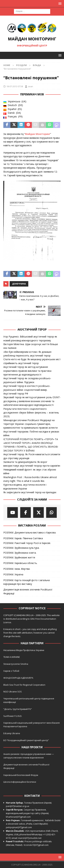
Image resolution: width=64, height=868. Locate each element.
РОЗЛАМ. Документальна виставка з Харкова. (30, 532)
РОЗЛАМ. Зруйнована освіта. (20, 553)
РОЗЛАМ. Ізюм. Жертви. (17, 569)
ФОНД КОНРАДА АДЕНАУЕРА (19, 678)
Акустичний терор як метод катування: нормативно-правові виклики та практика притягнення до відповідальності (27, 371)
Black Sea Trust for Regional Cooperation (24, 685)
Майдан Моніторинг (38, 134)
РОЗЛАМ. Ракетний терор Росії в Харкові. (27, 543)
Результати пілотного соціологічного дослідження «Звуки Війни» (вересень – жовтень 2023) (31, 413)
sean (30, 86)
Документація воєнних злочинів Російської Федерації (28, 591)
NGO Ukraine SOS (13, 692)
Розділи (21, 65)
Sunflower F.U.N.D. (13, 716)
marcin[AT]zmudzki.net (30, 838)
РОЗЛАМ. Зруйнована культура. (21, 548)
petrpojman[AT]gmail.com (19, 827)
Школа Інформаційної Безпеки (20, 782)
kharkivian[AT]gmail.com (18, 817)
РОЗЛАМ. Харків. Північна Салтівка (23, 538)
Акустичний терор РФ (16, 394)
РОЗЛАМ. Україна (13, 574)
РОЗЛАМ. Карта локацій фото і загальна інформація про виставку (27, 582)
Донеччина (19, 284)
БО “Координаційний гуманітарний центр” (26, 740)
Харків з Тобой (11, 671)
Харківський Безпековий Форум (21, 775)
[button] (59, 3)
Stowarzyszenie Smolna (16, 664)
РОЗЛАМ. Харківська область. (20, 563)
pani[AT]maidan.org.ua (18, 806)
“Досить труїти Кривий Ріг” (18, 709)
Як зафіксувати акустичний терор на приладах (30, 492)
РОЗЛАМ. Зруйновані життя (19, 557)
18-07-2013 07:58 (15, 86)
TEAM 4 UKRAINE (12, 657)
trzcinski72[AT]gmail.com (37, 845)
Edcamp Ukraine (12, 733)
